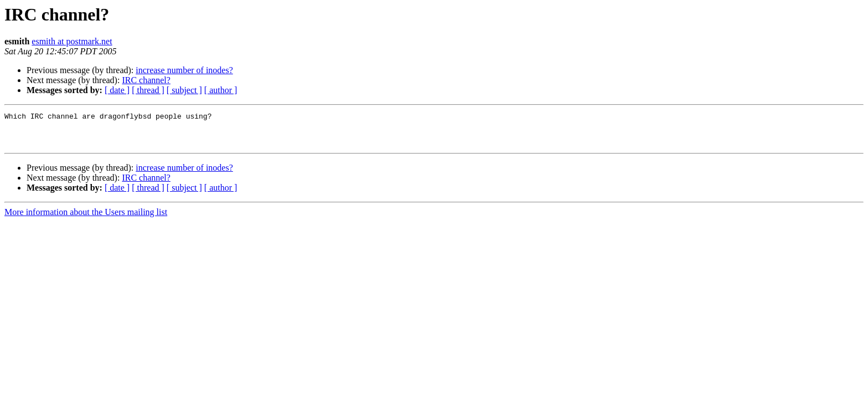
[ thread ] (148, 90)
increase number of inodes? (184, 70)
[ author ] (221, 90)
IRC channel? (146, 80)
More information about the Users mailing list (86, 219)
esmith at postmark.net (72, 41)
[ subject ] (184, 90)
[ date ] (117, 90)
